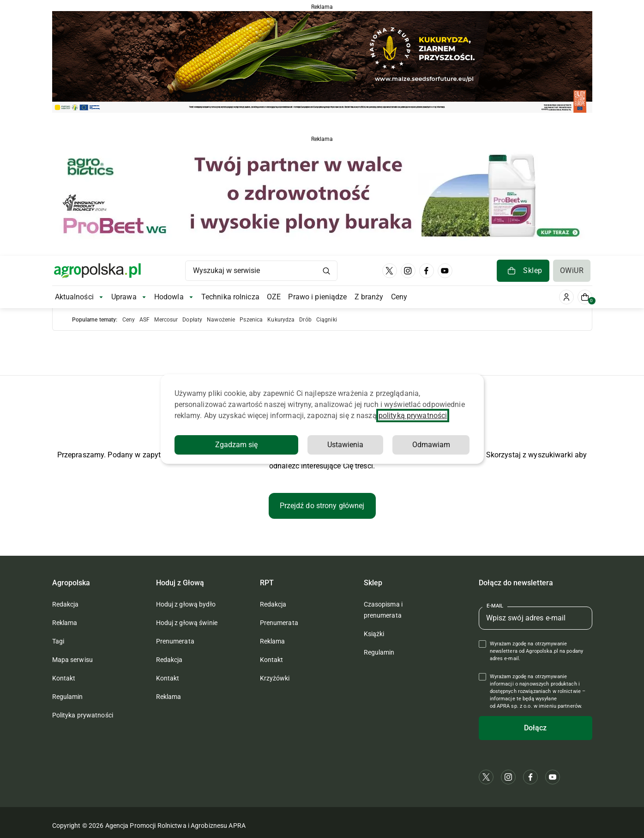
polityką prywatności (413, 416)
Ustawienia (345, 445)
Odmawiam (431, 445)
